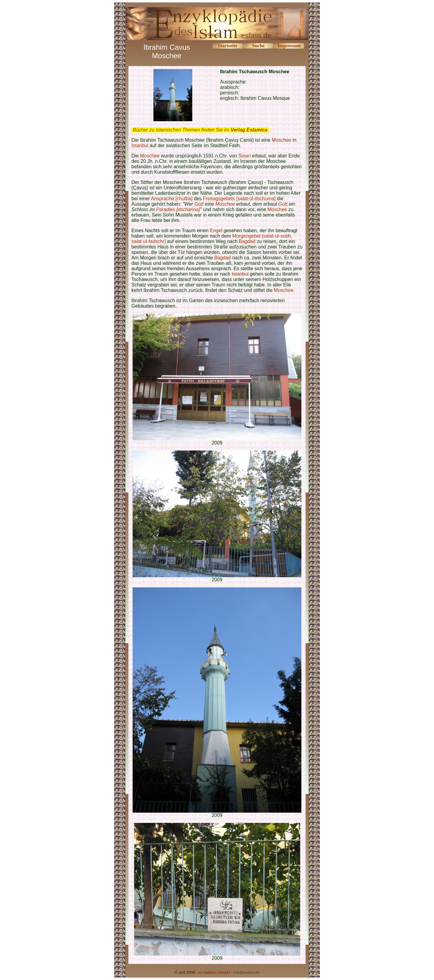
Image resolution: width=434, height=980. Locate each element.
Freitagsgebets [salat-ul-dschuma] (240, 199)
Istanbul (140, 145)
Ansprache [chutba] (172, 199)
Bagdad (247, 241)
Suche (258, 46)
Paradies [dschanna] (178, 209)
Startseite (228, 46)
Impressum (289, 46)
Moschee (282, 140)
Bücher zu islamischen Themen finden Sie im (200, 130)
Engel (216, 231)
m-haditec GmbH (214, 972)
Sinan (245, 156)
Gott (199, 204)
